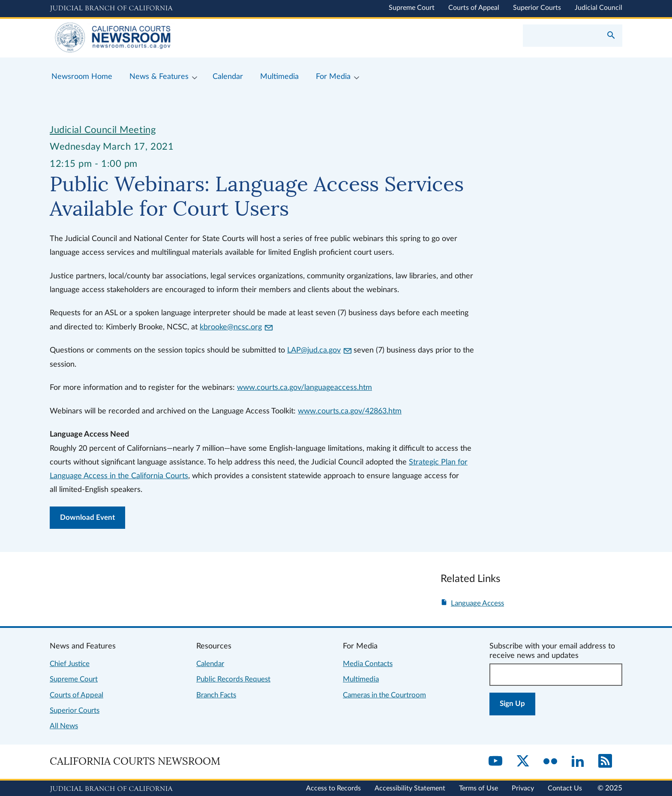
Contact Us (565, 788)
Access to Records (333, 788)
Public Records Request (233, 679)
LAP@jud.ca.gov (319, 350)
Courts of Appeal (474, 8)
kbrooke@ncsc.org (236, 327)
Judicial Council (598, 8)
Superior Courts (537, 8)
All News (64, 726)
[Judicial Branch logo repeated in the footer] (111, 789)
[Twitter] (523, 762)
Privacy (523, 788)
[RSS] (605, 762)
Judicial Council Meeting (103, 130)
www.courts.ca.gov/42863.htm (350, 411)
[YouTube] (495, 762)
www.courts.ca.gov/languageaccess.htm (304, 387)
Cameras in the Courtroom (384, 695)
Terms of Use (478, 788)
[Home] (193, 38)
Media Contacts (368, 664)
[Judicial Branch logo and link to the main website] (111, 9)
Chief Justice (70, 664)
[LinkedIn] (578, 762)
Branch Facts (216, 695)
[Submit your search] (611, 36)
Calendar (210, 664)
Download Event (87, 517)
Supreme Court (412, 8)
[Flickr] (550, 762)
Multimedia (361, 679)
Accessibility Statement (410, 788)
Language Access (477, 603)
